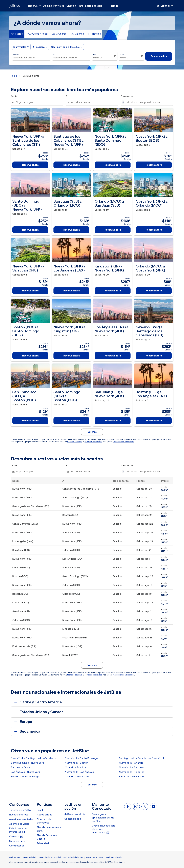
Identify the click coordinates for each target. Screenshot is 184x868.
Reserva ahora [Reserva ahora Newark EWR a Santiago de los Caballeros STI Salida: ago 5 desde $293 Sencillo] (154, 356)
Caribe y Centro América (38, 702)
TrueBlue (113, 6)
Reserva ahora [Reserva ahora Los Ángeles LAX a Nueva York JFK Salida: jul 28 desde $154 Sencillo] (113, 356)
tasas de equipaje (75, 442)
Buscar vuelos (159, 56)
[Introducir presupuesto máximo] (148, 102)
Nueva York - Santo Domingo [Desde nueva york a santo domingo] (81, 758)
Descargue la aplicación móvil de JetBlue (103, 818)
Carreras (16, 837)
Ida (95, 54)
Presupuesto (127, 96)
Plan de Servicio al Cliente (47, 837)
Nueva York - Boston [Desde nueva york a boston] (77, 763)
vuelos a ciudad (29, 857)
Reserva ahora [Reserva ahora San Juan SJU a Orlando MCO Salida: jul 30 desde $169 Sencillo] (72, 230)
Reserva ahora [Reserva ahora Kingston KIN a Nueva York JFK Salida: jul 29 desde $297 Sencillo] (113, 291)
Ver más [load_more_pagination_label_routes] (92, 785)
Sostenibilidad (73, 819)
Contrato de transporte (44, 821)
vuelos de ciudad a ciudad (50, 857)
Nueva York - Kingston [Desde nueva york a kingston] (132, 772)
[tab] (17, 34)
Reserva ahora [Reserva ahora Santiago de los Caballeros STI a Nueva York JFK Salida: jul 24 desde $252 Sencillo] (72, 165)
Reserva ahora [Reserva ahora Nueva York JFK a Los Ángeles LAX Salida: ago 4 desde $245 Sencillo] (72, 291)
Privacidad (43, 843)
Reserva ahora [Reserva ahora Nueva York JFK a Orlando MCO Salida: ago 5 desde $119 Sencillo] (154, 230)
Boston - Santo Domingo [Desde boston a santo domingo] (25, 777)
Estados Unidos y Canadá (38, 712)
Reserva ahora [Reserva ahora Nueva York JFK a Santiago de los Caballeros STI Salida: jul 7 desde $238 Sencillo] (30, 165)
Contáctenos (17, 846)
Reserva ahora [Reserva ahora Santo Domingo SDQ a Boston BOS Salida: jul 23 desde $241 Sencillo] (72, 421)
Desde (16, 54)
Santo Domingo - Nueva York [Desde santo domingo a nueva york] (27, 763)
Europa (23, 722)
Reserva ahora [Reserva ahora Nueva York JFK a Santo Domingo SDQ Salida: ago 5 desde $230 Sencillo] (113, 165)
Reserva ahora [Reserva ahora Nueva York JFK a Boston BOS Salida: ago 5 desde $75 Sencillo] (154, 165)
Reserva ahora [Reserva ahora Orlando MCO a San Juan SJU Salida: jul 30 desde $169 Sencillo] (113, 230)
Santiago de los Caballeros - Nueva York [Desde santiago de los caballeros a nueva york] (142, 758)
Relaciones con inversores (18, 830)
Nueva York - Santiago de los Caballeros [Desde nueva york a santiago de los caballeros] (34, 758)
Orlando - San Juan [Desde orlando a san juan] (76, 767)
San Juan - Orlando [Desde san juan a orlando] (22, 767)
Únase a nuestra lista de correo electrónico (104, 829)
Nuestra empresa (19, 815)
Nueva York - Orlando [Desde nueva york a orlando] (131, 763)
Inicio (14, 76)
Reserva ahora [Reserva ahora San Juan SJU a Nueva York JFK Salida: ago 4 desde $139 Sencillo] (113, 421)
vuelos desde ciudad (95, 857)
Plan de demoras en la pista (49, 829)
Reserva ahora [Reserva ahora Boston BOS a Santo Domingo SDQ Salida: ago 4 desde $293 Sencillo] (30, 356)
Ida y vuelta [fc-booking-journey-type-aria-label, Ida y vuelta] (20, 47)
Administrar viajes (54, 6)
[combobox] (31, 58)
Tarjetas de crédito (20, 810)
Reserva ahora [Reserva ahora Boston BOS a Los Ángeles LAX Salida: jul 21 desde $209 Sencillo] (154, 421)
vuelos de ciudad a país (73, 857)
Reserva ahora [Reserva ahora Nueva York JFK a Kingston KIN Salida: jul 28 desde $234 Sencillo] (72, 356)
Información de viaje (93, 6)
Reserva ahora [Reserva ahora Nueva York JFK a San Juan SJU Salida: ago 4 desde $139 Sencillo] (30, 291)
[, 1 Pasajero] (39, 47)
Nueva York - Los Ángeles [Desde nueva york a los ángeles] (79, 772)
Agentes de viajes (19, 824)
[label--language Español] (165, 6)
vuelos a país (15, 857)
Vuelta (123, 54)
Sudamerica (27, 731)
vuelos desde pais (114, 857)
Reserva (35, 6)
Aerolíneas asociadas (21, 819)
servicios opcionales (93, 442)
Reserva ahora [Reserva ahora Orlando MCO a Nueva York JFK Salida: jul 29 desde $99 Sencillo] (154, 291)
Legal (40, 810)
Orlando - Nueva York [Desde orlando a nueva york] (77, 777)
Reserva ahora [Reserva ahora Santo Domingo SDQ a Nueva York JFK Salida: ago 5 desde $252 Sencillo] (30, 230)
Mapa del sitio (17, 841)
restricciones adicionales (124, 442)
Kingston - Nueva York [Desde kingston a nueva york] (132, 777)
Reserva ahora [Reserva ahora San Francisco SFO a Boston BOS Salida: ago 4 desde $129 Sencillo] (30, 421)
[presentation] (165, 6)
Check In (71, 6)
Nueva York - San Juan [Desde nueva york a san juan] (132, 767)
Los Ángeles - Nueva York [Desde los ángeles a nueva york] (25, 772)
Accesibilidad (45, 815)
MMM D (97, 58)
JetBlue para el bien (75, 814)
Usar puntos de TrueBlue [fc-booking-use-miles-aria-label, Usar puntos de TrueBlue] (65, 47)
